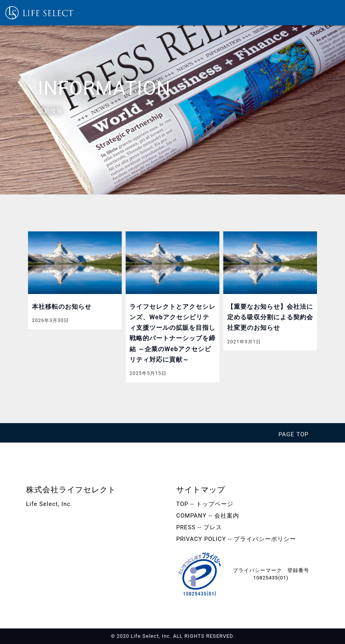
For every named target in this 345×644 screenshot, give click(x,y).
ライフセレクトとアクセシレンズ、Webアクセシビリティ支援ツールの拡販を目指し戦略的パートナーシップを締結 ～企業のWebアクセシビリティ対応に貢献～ (172, 333)
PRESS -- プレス (199, 527)
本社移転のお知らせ (62, 307)
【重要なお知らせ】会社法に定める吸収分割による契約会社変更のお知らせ (270, 317)
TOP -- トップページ (205, 504)
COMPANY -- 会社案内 (208, 516)
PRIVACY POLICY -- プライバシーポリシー (236, 539)
